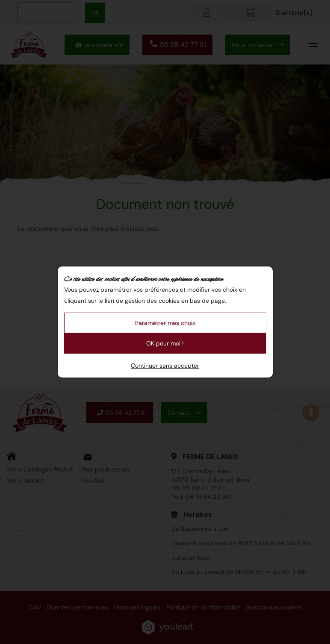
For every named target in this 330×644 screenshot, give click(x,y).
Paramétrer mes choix (165, 323)
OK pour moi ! (165, 343)
